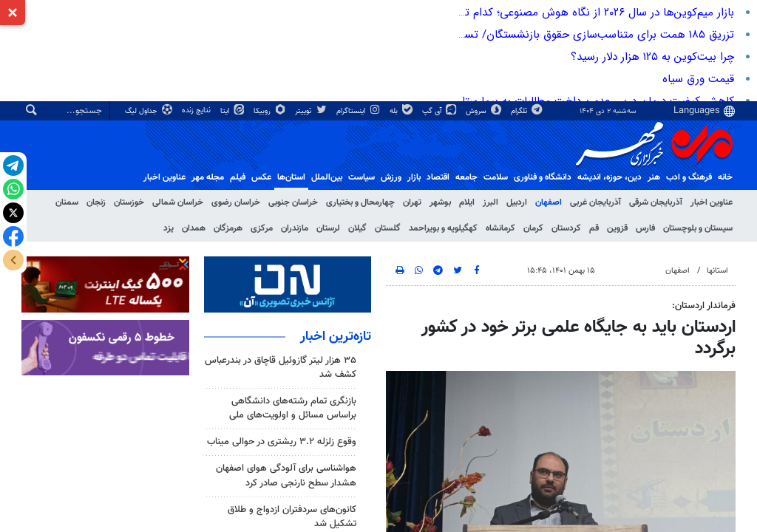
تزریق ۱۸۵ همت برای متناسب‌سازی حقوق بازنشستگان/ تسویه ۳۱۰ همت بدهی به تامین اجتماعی (512, 35)
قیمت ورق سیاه (698, 79)
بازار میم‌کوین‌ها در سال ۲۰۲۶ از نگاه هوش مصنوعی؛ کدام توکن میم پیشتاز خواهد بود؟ (536, 13)
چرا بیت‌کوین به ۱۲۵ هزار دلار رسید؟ (652, 57)
